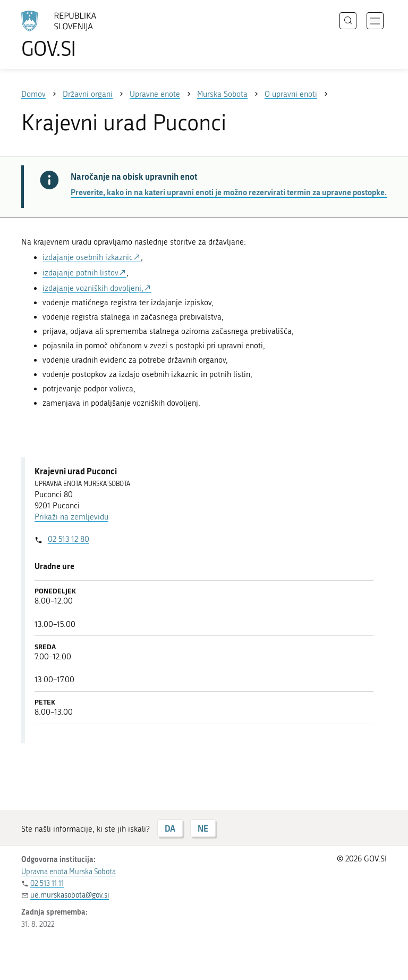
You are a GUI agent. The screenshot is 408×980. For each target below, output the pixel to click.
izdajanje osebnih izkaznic (88, 257)
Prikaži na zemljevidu (71, 517)
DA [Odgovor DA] (170, 828)
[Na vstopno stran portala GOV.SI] (74, 35)
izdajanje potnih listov (80, 273)
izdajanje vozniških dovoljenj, (93, 288)
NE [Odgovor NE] (203, 828)
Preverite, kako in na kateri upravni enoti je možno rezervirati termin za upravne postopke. (229, 192)
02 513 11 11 (47, 883)
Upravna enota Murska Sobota (69, 872)
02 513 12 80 (69, 539)
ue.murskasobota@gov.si (70, 895)
